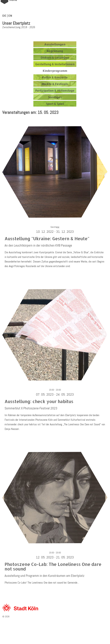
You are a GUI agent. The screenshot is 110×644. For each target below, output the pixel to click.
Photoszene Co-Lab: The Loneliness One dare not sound (53, 566)
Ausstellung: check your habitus (39, 401)
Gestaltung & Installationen (55, 64)
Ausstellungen (55, 44)
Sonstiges (55, 97)
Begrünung (55, 51)
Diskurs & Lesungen (55, 57)
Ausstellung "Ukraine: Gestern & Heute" (47, 239)
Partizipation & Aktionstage (55, 90)
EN (10, 16)
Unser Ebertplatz (16, 23)
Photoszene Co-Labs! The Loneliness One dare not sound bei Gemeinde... (42, 583)
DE (4, 16)
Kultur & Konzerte (55, 77)
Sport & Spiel (55, 104)
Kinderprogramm (55, 71)
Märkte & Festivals (55, 84)
